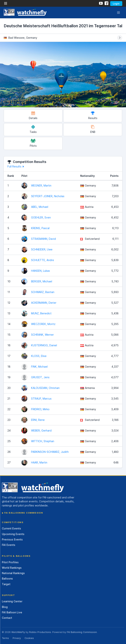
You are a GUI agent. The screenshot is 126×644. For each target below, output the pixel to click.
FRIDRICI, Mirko (40, 409)
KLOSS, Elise (39, 356)
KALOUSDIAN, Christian (45, 388)
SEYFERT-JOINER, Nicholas (48, 196)
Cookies (29, 638)
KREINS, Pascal (40, 228)
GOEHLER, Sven (41, 217)
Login (116, 4)
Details (33, 115)
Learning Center (12, 601)
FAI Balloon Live (12, 612)
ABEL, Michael (40, 207)
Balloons (7, 578)
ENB (93, 129)
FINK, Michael (39, 367)
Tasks (33, 129)
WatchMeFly (18, 632)
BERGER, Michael (42, 281)
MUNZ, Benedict (41, 313)
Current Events (11, 528)
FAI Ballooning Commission (24, 513)
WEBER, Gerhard (41, 430)
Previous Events (12, 539)
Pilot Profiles (10, 562)
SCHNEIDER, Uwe (42, 249)
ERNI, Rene (38, 420)
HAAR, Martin (39, 462)
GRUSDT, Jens (40, 377)
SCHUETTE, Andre (43, 260)
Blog (5, 607)
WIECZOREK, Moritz (43, 324)
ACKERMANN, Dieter (44, 303)
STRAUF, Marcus (41, 399)
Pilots (33, 143)
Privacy (17, 638)
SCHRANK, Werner (42, 335)
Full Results (16, 166)
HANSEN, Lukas (40, 271)
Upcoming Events (13, 534)
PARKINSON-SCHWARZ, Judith (50, 452)
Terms (5, 638)
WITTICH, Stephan (43, 441)
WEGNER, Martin (41, 185)
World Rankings (12, 568)
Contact (7, 618)
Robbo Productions (40, 632)
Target (6, 584)
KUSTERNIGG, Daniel (44, 345)
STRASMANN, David (43, 239)
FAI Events (9, 545)
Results (93, 115)
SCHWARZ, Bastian (43, 292)
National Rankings (13, 573)
